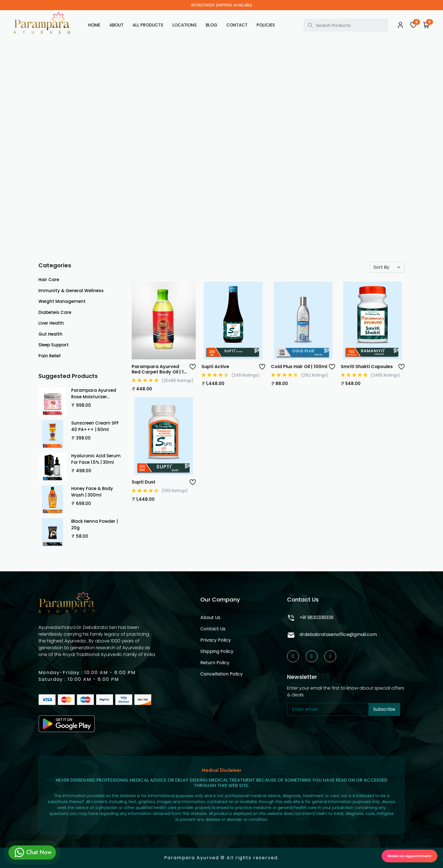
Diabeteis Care (55, 312)
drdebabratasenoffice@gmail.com (332, 635)
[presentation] (330, 734)
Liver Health (51, 323)
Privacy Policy (216, 640)
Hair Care (49, 280)
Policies (266, 25)
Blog (211, 25)
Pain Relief (50, 356)
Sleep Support (54, 345)
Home (94, 25)
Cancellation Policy (221, 674)
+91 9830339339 (310, 618)
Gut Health (50, 334)
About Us (210, 617)
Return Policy (215, 663)
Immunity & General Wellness (71, 291)
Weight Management (62, 301)
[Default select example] (387, 267)
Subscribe (384, 709)
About (116, 25)
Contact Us (213, 629)
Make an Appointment (410, 856)
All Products (148, 25)
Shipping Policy (217, 651)
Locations (184, 25)
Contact (237, 25)
